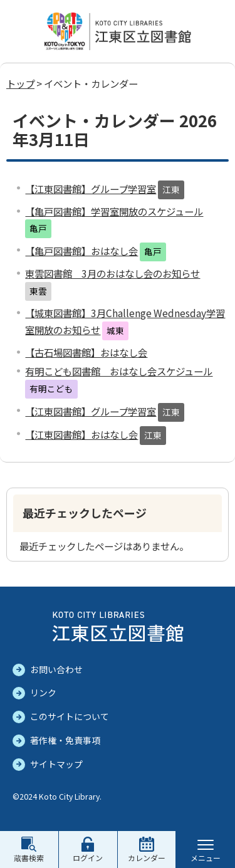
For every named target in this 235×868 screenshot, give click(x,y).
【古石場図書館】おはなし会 (86, 352)
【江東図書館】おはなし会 (81, 434)
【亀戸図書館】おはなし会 (81, 251)
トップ (20, 83)
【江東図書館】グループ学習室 (91, 189)
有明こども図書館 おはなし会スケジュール (119, 371)
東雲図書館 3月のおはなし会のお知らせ (112, 273)
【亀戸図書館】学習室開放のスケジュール (114, 211)
